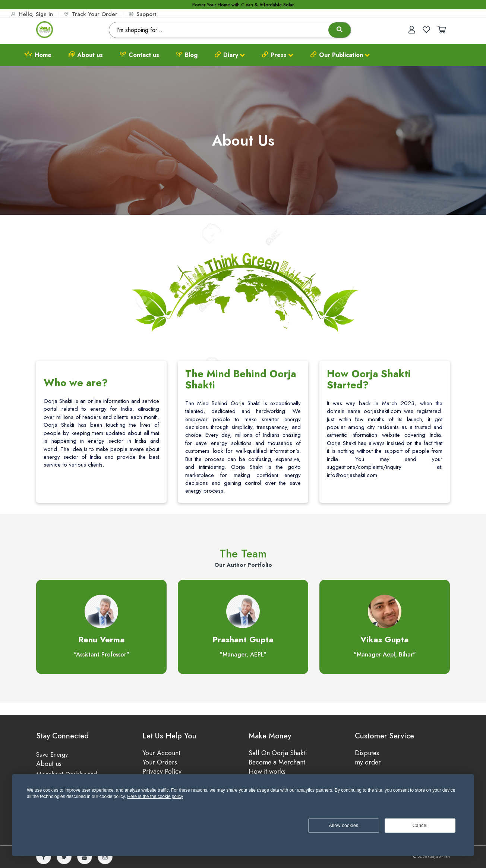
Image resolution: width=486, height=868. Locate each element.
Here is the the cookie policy (155, 797)
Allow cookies (343, 826)
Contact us (140, 55)
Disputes (367, 753)
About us (86, 55)
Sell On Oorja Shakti (278, 753)
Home (38, 55)
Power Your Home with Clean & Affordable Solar (243, 5)
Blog (187, 55)
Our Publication (340, 55)
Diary (230, 55)
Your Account (161, 753)
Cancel (420, 826)
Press (278, 55)
